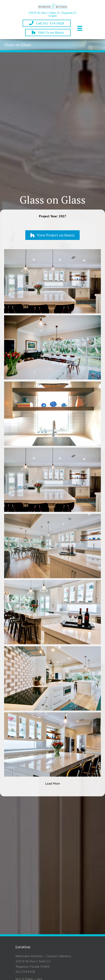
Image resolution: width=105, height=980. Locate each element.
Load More (52, 783)
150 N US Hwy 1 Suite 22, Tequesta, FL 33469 (52, 14)
